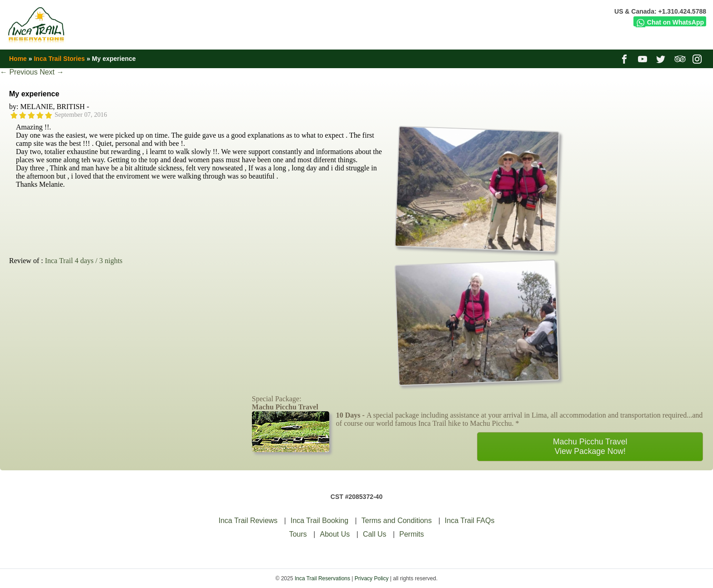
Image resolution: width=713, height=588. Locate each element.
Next (52, 72)
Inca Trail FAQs (469, 521)
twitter (662, 59)
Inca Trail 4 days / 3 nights (84, 261)
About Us (335, 534)
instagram (698, 59)
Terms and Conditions (397, 521)
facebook (625, 59)
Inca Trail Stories (59, 59)
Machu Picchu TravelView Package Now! (590, 446)
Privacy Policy (372, 578)
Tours (298, 534)
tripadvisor (680, 59)
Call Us (375, 534)
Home (18, 59)
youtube (644, 59)
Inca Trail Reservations (322, 578)
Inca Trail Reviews (248, 521)
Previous (19, 72)
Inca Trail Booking (319, 521)
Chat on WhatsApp (670, 22)
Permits (412, 534)
